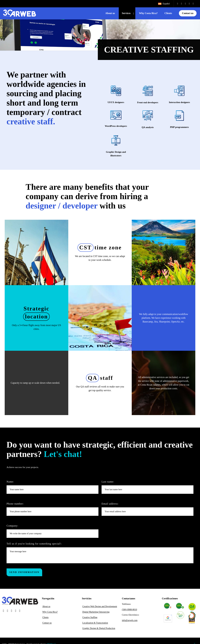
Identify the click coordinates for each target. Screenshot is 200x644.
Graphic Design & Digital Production (99, 629)
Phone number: (52, 510)
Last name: (147, 488)
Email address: (147, 510)
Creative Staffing (90, 618)
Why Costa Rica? (50, 613)
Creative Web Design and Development (100, 608)
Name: (52, 488)
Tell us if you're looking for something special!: (100, 554)
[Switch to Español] (164, 4)
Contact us (47, 624)
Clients (45, 618)
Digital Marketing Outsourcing (96, 613)
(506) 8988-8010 (129, 610)
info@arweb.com (129, 621)
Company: (52, 532)
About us (46, 608)
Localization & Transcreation (95, 624)
